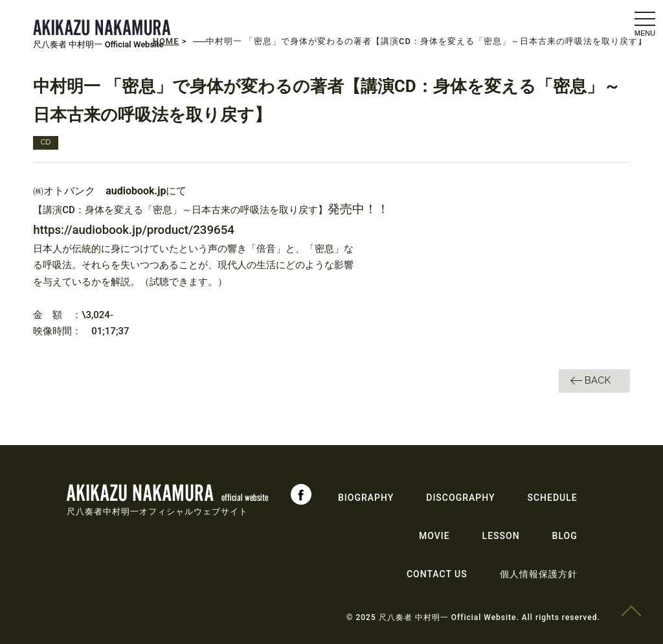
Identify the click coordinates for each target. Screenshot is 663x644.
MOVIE (434, 536)
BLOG (565, 536)
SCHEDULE (553, 498)
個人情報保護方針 (539, 574)
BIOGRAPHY (366, 498)
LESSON (501, 536)
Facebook (301, 494)
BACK (598, 380)
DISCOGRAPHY (460, 498)
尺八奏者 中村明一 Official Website (98, 44)
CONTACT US (437, 574)
